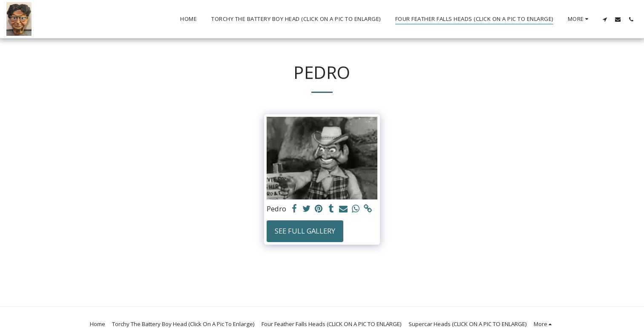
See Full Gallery (305, 231)
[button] (605, 19)
